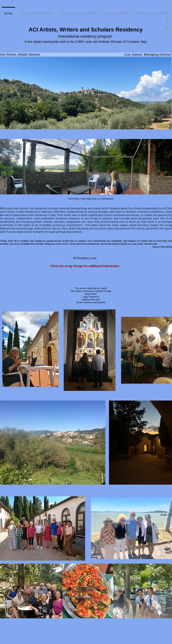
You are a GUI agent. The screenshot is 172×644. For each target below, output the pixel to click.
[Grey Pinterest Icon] (167, 11)
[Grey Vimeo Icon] (167, 23)
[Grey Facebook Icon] (167, 5)
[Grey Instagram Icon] (167, 17)
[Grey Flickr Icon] (167, 34)
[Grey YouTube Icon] (167, 28)
